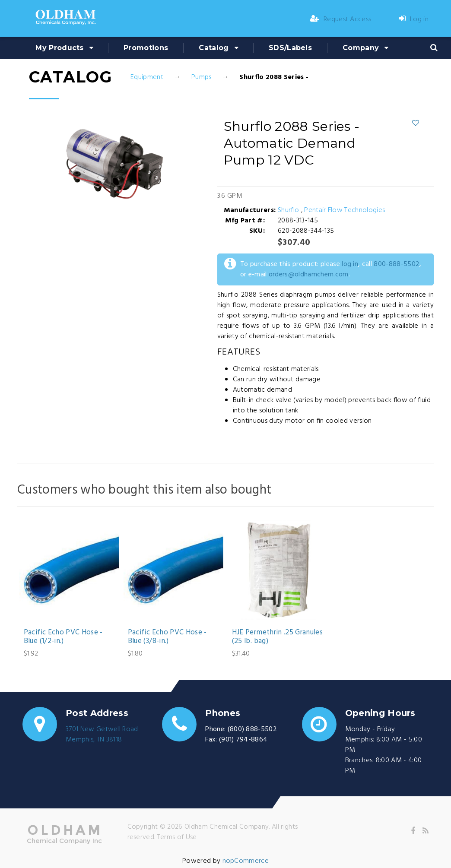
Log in (414, 19)
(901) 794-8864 (243, 740)
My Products (60, 48)
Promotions (146, 48)
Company (361, 48)
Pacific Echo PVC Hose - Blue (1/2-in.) (63, 637)
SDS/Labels (290, 48)
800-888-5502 (397, 264)
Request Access (341, 19)
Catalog (214, 48)
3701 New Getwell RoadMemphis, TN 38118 (102, 735)
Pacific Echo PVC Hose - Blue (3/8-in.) (167, 637)
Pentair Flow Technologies (345, 210)
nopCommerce (246, 861)
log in (350, 264)
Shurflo (289, 210)
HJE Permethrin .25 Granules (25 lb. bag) (277, 637)
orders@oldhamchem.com (309, 275)
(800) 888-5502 (252, 729)
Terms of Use (177, 837)
